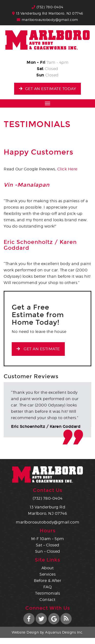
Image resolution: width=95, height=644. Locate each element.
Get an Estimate (38, 349)
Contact (47, 600)
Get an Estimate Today (47, 89)
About (48, 568)
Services (47, 574)
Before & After (47, 581)
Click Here (67, 169)
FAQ (48, 587)
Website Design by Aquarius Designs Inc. (47, 632)
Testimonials (47, 593)
